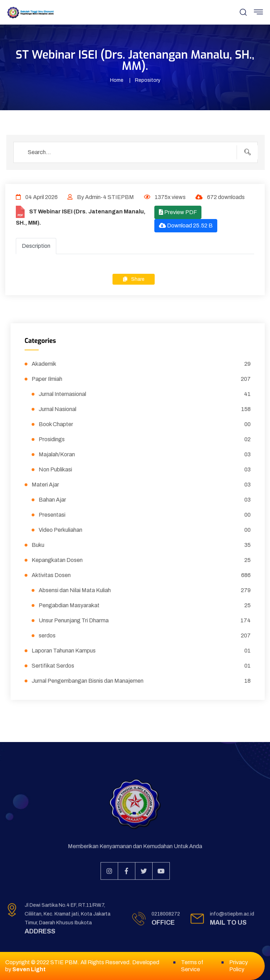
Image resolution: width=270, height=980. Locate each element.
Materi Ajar (141, 485)
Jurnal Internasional (145, 394)
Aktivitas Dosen (141, 575)
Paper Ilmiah (141, 379)
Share (134, 279)
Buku (141, 545)
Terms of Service (192, 966)
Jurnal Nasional (145, 409)
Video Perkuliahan (145, 530)
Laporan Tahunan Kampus (141, 651)
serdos (145, 636)
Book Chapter (145, 424)
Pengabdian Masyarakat (145, 605)
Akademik (141, 364)
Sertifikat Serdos (141, 666)
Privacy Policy (239, 966)
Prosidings (145, 439)
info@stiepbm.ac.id (232, 916)
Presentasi (145, 515)
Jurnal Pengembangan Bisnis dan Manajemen (141, 681)
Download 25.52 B (186, 226)
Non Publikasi (145, 470)
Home (117, 80)
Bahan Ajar (145, 500)
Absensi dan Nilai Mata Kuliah (145, 590)
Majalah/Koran (145, 455)
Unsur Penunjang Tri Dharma (145, 621)
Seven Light (29, 969)
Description (36, 246)
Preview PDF (178, 212)
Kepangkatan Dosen (141, 560)
